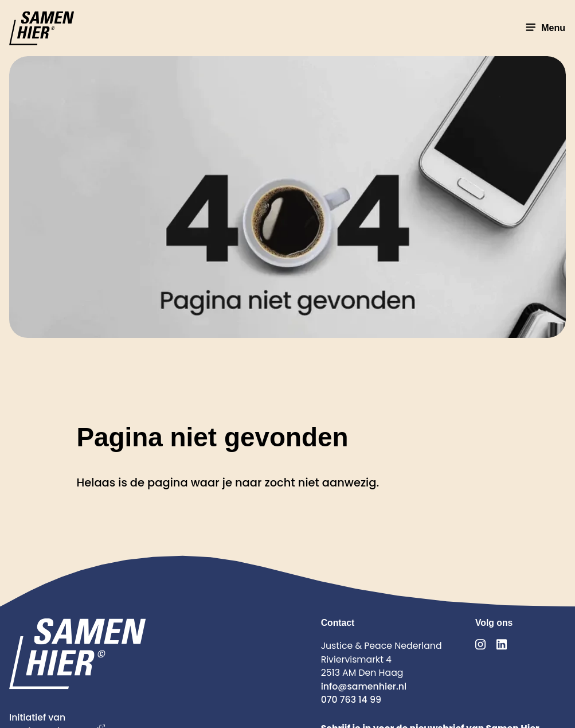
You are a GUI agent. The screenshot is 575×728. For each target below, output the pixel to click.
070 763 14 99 (351, 700)
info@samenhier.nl (364, 686)
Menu (544, 28)
